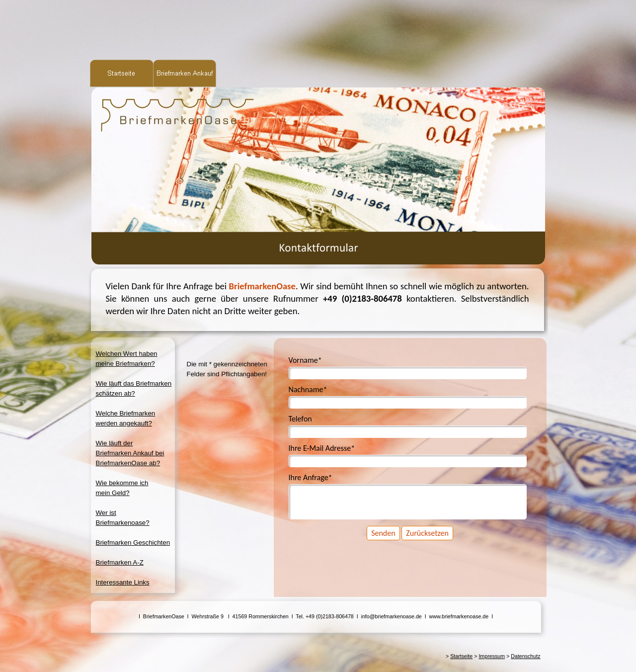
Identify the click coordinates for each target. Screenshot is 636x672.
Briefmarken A (120, 562)
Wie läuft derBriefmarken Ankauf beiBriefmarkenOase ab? (130, 453)
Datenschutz (525, 656)
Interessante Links (123, 582)
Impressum (492, 656)
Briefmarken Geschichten (133, 543)
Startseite (461, 656)
